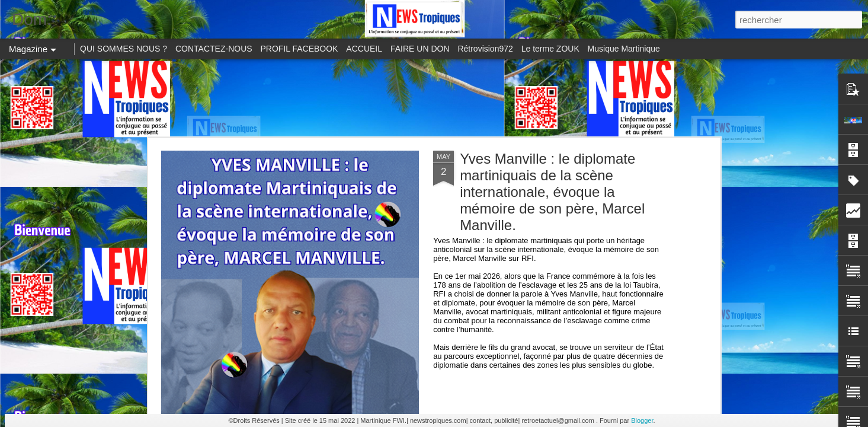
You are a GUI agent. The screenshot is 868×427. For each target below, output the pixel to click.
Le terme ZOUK (550, 49)
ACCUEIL (364, 49)
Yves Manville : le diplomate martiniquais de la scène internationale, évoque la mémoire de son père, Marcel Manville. (552, 192)
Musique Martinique (624, 49)
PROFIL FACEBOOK (300, 49)
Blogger (642, 420)
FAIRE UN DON (420, 49)
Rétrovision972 (485, 49)
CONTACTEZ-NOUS (214, 49)
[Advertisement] (434, 98)
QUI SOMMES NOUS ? (124, 49)
